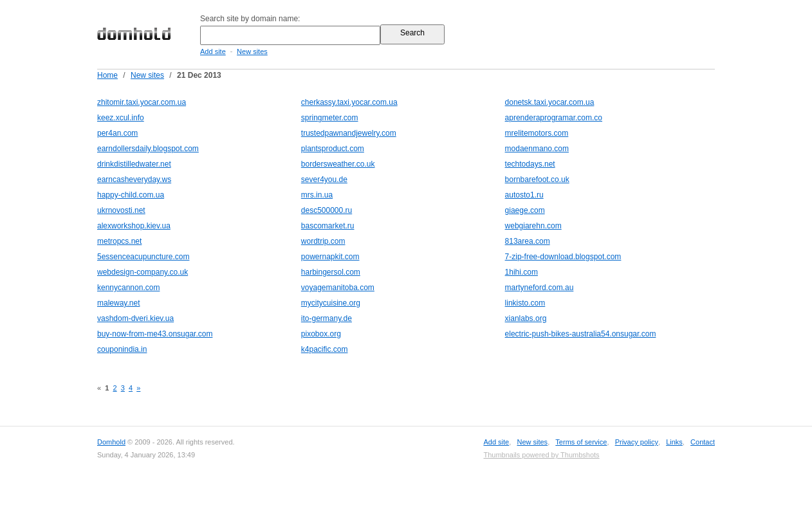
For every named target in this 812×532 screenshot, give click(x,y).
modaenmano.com (537, 149)
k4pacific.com (325, 349)
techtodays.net (530, 164)
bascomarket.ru (328, 226)
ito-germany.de (327, 318)
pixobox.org (321, 334)
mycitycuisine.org (331, 303)
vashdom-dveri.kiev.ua (135, 318)
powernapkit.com (330, 257)
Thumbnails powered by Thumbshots (541, 455)
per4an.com (117, 133)
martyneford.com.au (540, 288)
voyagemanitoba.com (338, 288)
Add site (213, 51)
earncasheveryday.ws (134, 179)
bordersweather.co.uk (338, 164)
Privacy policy (637, 442)
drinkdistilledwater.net (134, 164)
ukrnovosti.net (121, 210)
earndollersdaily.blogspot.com (148, 149)
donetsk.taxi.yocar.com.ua (550, 102)
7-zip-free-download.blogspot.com (563, 257)
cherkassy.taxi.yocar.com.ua (349, 102)
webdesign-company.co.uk (143, 272)
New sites (252, 51)
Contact (703, 442)
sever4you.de (324, 179)
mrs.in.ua (317, 195)
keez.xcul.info (121, 118)
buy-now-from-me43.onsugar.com (155, 334)
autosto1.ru (524, 195)
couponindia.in (122, 349)
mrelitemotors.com (537, 133)
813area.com (528, 241)
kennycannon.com (128, 288)
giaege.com (525, 210)
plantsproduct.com (333, 149)
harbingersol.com (331, 272)
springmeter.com (330, 118)
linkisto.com (525, 303)
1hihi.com (521, 272)
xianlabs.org (526, 318)
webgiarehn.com (533, 226)
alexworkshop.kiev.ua (134, 226)
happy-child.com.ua (131, 195)
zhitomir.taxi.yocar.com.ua (142, 102)
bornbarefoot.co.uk (537, 179)
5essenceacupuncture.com (143, 257)
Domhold (111, 442)
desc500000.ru (327, 210)
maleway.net (118, 303)
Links (674, 442)
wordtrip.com (323, 241)
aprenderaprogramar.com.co (554, 118)
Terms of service (581, 442)
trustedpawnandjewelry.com (349, 133)
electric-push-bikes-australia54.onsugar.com (581, 334)
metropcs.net (119, 241)
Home (107, 75)
